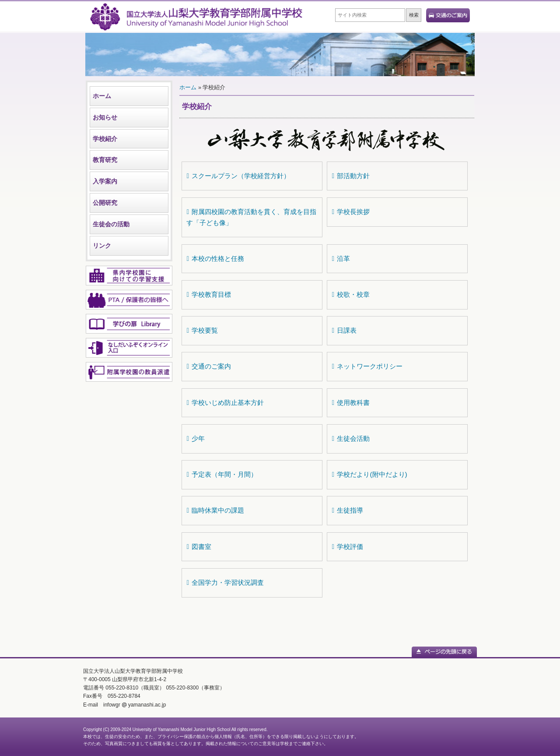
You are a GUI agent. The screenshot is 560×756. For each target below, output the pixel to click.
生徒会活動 (351, 438)
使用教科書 (351, 403)
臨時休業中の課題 (215, 510)
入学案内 (105, 181)
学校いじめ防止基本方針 (225, 403)
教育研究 (105, 160)
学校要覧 (202, 330)
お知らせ (105, 117)
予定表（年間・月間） (222, 474)
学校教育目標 (209, 294)
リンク (102, 246)
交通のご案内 (209, 366)
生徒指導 (347, 510)
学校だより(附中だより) (369, 474)
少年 (196, 438)
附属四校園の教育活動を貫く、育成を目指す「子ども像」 (251, 217)
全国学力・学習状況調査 (225, 582)
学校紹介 (105, 139)
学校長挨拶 (351, 212)
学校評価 (347, 547)
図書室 (199, 547)
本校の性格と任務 (215, 258)
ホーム (102, 96)
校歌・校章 (351, 294)
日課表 (344, 330)
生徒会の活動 (111, 224)
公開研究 (105, 203)
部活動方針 (351, 176)
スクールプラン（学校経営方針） (238, 176)
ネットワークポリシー (367, 366)
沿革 (341, 258)
